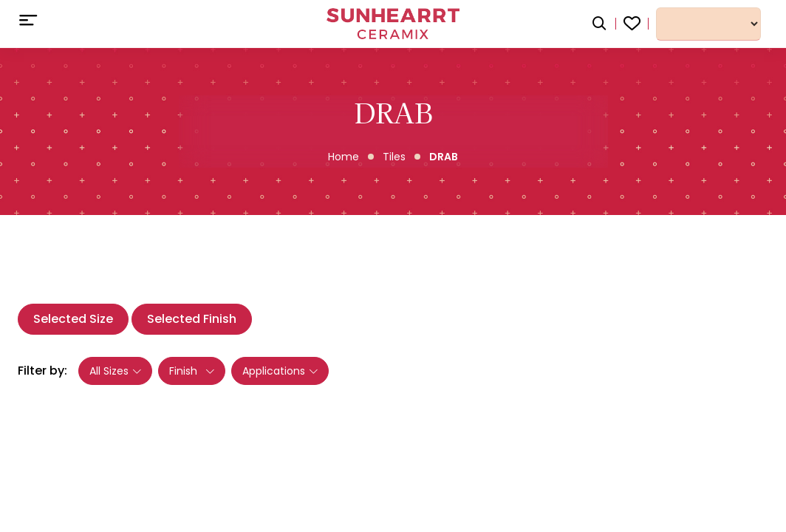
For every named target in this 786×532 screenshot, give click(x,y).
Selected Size (73, 319)
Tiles (394, 157)
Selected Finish (192, 319)
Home (344, 157)
